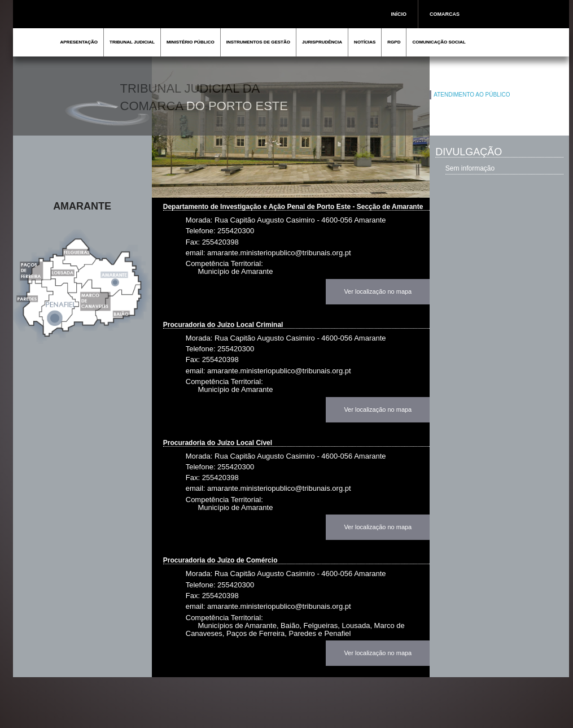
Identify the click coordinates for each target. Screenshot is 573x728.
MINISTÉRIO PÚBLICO (191, 42)
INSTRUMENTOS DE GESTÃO (258, 42)
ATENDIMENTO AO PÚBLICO (472, 95)
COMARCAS (445, 14)
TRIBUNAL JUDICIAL (132, 42)
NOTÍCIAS (365, 42)
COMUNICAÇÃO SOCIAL (439, 42)
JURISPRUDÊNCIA (322, 42)
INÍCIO (399, 14)
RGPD (394, 42)
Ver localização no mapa (378, 291)
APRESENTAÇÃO (79, 42)
